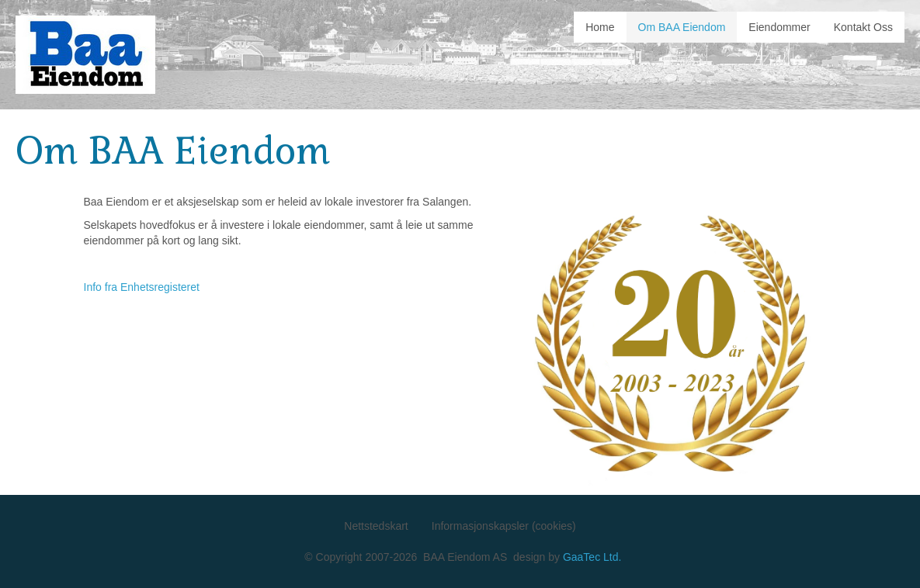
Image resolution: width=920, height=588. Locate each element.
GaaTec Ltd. (592, 557)
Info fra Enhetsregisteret (142, 287)
